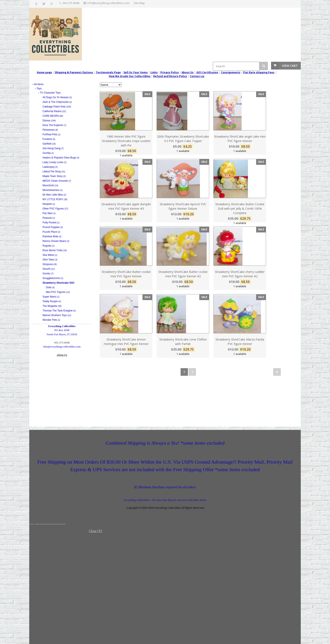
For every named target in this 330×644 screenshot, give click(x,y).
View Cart (290, 66)
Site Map (139, 3)
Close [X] (95, 531)
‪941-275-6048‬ (71, 3)
